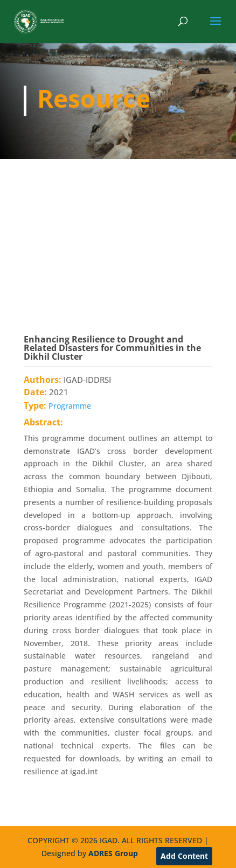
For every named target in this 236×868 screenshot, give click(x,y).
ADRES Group (113, 853)
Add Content (184, 856)
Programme (70, 406)
